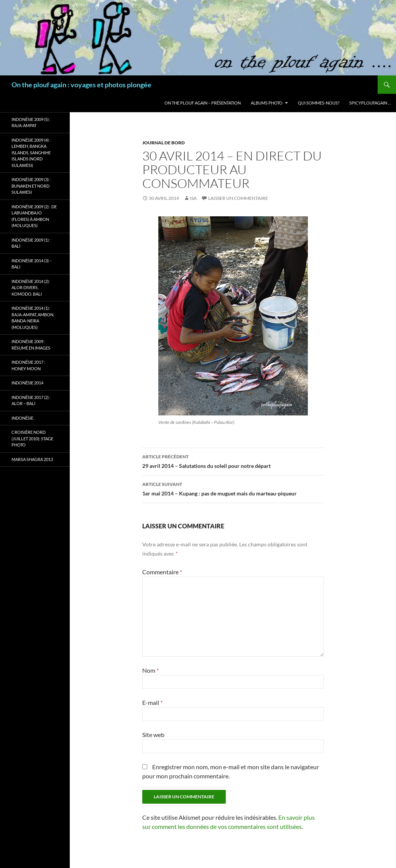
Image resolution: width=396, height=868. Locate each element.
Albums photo (267, 103)
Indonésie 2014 (27, 383)
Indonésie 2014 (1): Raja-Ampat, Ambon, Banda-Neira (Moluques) (33, 318)
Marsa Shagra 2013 (32, 459)
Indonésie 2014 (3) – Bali (32, 264)
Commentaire (162, 572)
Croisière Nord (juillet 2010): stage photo (32, 438)
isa (193, 198)
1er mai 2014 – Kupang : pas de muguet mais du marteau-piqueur (233, 488)
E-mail (152, 702)
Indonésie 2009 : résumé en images (31, 345)
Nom (150, 670)
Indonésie (22, 418)
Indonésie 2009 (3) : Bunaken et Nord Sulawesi (31, 186)
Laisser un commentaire (238, 198)
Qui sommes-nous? (319, 103)
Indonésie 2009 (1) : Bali (31, 243)
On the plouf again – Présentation (203, 103)
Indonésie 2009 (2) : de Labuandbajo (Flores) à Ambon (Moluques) (34, 216)
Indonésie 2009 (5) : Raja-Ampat (31, 123)
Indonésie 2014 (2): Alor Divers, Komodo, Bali (31, 288)
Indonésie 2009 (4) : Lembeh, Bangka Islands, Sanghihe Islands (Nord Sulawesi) (31, 153)
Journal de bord (163, 143)
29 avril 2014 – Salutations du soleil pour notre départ (233, 461)
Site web (153, 735)
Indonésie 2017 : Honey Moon (28, 365)
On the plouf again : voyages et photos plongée (81, 85)
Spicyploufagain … (370, 103)
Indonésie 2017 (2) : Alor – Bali (31, 400)
